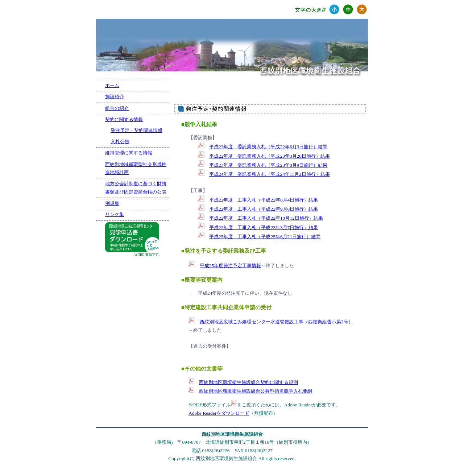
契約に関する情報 (124, 119)
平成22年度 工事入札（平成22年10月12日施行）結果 (266, 218)
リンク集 (115, 214)
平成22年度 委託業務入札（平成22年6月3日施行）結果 (268, 147)
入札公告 (120, 142)
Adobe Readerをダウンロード (219, 413)
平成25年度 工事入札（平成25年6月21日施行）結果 (265, 237)
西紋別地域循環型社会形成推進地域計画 (136, 168)
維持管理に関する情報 (129, 153)
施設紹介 (115, 97)
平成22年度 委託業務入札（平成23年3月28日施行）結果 (270, 156)
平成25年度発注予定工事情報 (230, 266)
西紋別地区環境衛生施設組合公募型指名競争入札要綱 (256, 391)
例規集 (112, 203)
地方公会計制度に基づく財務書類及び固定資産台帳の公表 (136, 188)
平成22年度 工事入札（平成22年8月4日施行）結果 (264, 200)
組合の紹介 (117, 108)
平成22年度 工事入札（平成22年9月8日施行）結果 (264, 209)
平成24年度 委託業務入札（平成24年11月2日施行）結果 (270, 174)
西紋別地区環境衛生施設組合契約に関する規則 (248, 382)
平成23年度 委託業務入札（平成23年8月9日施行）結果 (268, 165)
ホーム (112, 85)
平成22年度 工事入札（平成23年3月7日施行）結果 (264, 227)
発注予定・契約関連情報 (136, 130)
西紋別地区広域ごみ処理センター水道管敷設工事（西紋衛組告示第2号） (276, 322)
